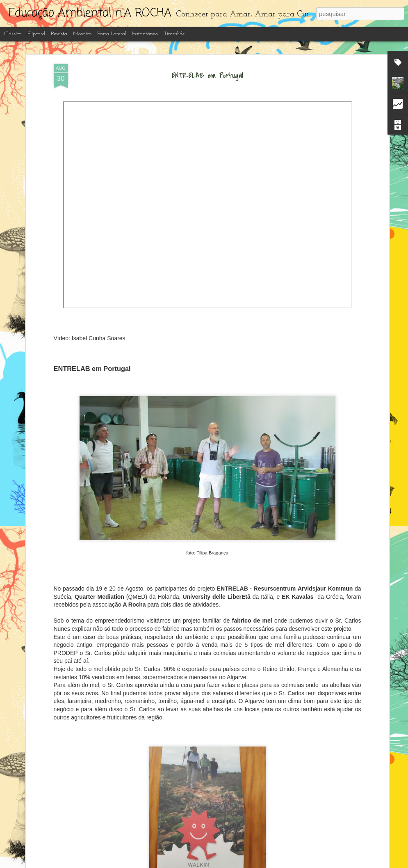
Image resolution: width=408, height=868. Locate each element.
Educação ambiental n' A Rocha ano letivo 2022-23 (189, 767)
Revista (59, 34)
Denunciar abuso (269, 863)
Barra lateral (112, 34)
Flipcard (36, 34)
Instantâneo (145, 34)
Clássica (13, 34)
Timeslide (174, 34)
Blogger (242, 863)
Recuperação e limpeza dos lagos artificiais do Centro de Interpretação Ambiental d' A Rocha (198, 585)
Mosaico (82, 34)
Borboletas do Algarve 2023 (160, 673)
